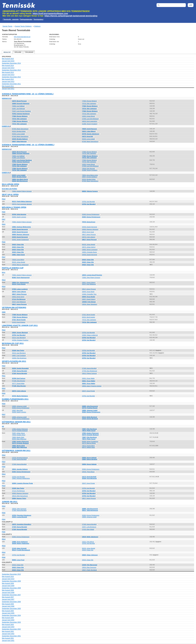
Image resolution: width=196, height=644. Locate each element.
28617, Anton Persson (89, 234)
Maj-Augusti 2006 (8, 604)
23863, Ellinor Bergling (90, 459)
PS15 (4, 242)
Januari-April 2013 (8, 75)
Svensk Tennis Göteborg (23, 26)
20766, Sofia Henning (19, 214)
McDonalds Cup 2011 (13, 343)
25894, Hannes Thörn (19, 498)
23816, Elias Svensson (89, 567)
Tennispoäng (38, 19)
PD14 (4, 280)
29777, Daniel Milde (18, 383)
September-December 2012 (11, 77)
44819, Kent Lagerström (90, 121)
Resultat (7, 52)
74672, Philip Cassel (89, 431)
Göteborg (37, 26)
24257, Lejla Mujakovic (89, 527)
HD (3, 426)
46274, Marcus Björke (89, 443)
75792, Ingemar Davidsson (21, 114)
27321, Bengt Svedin (89, 315)
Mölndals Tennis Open (14, 207)
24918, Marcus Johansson (20, 265)
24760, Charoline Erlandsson (22, 515)
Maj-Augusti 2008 (8, 590)
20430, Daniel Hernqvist (90, 227)
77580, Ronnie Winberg (89, 101)
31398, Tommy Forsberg (90, 124)
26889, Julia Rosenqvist (90, 406)
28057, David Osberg (89, 282)
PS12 (4, 481)
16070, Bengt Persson (19, 101)
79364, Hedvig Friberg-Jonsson (22, 191)
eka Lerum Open (10, 184)
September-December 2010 (11, 574)
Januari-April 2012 (8, 82)
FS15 (4, 212)
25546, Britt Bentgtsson (20, 181)
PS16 (4, 557)
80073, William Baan (89, 447)
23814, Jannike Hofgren (20, 469)
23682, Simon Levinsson (90, 250)
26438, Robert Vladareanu (21, 543)
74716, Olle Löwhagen (89, 104)
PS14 (4, 199)
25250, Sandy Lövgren (19, 217)
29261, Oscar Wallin (88, 378)
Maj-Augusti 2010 (8, 577)
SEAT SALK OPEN (10, 194)
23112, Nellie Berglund (90, 417)
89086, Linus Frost (18, 560)
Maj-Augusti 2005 (8, 611)
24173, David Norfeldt (89, 477)
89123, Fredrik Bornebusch (21, 550)
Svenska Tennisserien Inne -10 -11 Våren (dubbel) (28, 145)
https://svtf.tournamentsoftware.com (50, 14)
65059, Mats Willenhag (19, 439)
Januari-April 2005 (8, 613)
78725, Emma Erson (89, 222)
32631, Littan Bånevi (89, 131)
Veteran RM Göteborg (14, 307)
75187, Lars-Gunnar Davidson (21, 111)
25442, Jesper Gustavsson (20, 240)
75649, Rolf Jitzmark (88, 169)
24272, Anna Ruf (87, 136)
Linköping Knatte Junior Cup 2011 (20, 325)
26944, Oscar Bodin (88, 292)
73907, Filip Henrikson (89, 429)
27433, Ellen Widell (88, 529)
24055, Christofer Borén (90, 252)
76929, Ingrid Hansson (90, 129)
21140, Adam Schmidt (19, 548)
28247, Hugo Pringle (88, 391)
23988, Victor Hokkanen (20, 542)
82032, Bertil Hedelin (89, 317)
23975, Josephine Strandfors (22, 524)
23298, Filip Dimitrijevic (19, 358)
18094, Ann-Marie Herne (20, 179)
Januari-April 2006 (8, 606)
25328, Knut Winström (89, 478)
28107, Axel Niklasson (89, 284)
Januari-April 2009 (8, 586)
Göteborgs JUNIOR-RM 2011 (16, 450)
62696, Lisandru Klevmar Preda (22, 483)
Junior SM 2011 (10, 502)
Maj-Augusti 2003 (8, 625)
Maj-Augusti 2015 (8, 59)
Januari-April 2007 (8, 599)
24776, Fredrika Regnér (90, 408)
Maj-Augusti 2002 (8, 631)
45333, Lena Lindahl (18, 134)
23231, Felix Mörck (88, 542)
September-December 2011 (11, 84)
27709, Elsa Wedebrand (90, 371)
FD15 (4, 404)
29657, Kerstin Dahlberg (90, 177)
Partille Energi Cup (13, 268)
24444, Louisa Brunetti (20, 517)
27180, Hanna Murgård (89, 368)
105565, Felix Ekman (89, 302)
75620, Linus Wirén (18, 260)
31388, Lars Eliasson (19, 158)
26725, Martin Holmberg (20, 396)
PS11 (4, 376)
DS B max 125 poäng (9, 189)
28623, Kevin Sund (88, 232)
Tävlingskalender (26, 19)
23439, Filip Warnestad (90, 565)
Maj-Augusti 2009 (8, 583)
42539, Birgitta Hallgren (20, 139)
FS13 (4, 366)
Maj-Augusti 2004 (8, 618)
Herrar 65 (6, 98)
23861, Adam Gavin (18, 255)
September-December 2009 (11, 581)
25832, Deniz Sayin (18, 297)
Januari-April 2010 (8, 579)
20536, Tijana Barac (88, 472)
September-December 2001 (11, 636)
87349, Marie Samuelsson (20, 129)
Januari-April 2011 (8, 89)
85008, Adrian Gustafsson (90, 442)
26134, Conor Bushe (19, 284)
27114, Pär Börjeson (19, 299)
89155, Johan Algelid (89, 245)
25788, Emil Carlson (19, 378)
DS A (4, 272)
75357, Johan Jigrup (18, 433)
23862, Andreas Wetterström (22, 227)
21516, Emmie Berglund (90, 419)
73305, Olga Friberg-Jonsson (91, 278)
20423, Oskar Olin (18, 245)
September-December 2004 (11, 615)
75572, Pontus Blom (88, 446)
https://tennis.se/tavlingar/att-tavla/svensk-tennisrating (71, 16)
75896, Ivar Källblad (18, 106)
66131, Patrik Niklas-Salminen (22, 201)
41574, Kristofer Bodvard (20, 431)
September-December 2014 (11, 63)
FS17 (4, 219)
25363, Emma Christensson (91, 214)
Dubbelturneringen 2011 (15, 399)
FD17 (4, 414)
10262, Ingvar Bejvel (88, 116)
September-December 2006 (11, 602)
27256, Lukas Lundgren (20, 289)
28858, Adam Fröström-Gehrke (92, 386)
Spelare (18, 52)
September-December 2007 (11, 595)
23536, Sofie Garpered (19, 509)
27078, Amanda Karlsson (20, 458)
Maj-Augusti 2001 (8, 638)
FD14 (4, 455)
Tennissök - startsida (11, 19)
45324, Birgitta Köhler (19, 131)
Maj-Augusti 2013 (8, 72)
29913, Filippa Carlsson (89, 373)
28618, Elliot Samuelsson (20, 496)
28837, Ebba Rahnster (19, 142)
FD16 (4, 513)
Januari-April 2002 (8, 634)
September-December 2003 (11, 622)
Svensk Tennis (7, 26)
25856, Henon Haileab (89, 458)
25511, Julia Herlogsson (90, 510)
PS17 (4, 257)
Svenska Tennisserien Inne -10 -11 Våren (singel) (28, 94)
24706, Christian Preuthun (20, 340)
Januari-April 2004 (8, 620)
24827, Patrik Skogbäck (89, 570)
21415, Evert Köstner (19, 322)
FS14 (4, 462)
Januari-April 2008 (8, 593)
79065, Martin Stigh (18, 437)
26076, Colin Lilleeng (89, 237)
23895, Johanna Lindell (19, 406)
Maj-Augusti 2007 (8, 597)
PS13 (4, 224)
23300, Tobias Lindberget (90, 335)
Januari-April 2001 (8, 641)
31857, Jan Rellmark (19, 109)
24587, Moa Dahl (17, 410)
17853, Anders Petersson (20, 429)
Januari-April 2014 (8, 68)
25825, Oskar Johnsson (90, 555)
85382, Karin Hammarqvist (21, 278)
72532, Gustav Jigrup (19, 435)
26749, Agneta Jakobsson (91, 134)
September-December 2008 (11, 588)
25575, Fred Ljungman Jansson (22, 204)
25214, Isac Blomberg (19, 338)
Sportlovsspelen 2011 (14, 361)
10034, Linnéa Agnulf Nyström (92, 275)
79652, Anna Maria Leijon (90, 175)
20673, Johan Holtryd (89, 247)
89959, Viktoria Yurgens (90, 191)
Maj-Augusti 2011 (8, 86)
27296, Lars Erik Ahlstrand (90, 119)
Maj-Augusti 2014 (8, 66)
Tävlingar (29, 52)
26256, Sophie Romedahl (20, 368)
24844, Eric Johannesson (20, 282)
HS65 (4, 312)
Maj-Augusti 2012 (8, 79)
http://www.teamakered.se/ (22, 37)
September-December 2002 (11, 629)
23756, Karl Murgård (88, 202)
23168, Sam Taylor (18, 350)
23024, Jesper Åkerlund (20, 333)
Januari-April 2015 (8, 61)
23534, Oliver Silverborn (90, 304)
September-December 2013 (11, 70)
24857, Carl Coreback (19, 356)
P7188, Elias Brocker (19, 381)
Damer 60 (5, 126)
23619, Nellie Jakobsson (90, 537)
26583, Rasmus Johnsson (90, 229)
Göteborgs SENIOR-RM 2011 (16, 422)
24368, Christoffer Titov (89, 294)
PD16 (4, 546)
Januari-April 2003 (8, 627)
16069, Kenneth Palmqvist (21, 104)
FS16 (4, 467)
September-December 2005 (11, 609)
